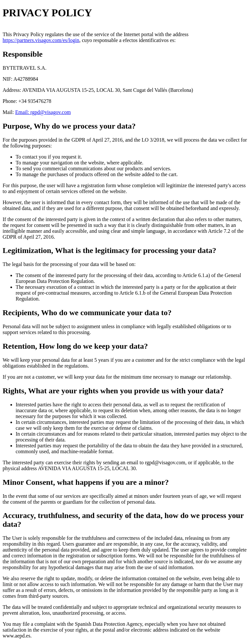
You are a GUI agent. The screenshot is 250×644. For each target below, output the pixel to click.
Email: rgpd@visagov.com (43, 112)
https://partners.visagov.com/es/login (41, 40)
